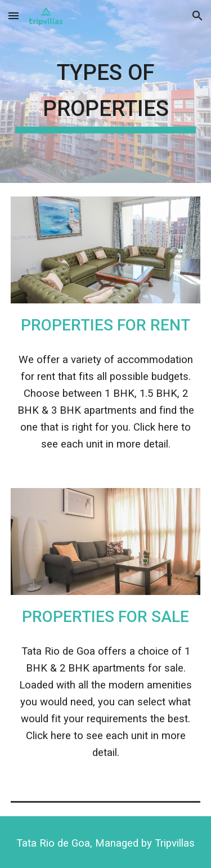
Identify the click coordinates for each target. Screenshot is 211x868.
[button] (14, 15)
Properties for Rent (105, 325)
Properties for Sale (105, 617)
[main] (106, 91)
